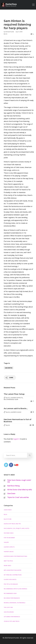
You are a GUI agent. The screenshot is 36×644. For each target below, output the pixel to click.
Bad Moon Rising (13, 486)
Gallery (6, 542)
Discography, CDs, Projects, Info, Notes (17, 528)
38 (32, 425)
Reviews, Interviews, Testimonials (15, 603)
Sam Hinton (9, 368)
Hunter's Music (16, 412)
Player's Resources (10, 579)
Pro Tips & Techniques (11, 584)
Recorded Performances (12, 598)
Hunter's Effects (17, 398)
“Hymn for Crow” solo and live (18, 497)
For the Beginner (9, 538)
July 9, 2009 (19, 32)
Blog (6, 34)
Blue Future (8, 519)
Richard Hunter (10, 32)
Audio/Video (8, 510)
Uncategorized (9, 612)
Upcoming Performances (12, 617)
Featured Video (9, 533)
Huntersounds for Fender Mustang (16, 556)
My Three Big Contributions (13, 575)
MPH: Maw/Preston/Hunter (13, 570)
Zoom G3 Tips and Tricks (12, 621)
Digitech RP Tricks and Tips (12, 524)
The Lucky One (8, 607)
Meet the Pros (8, 561)
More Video (7, 566)
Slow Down (11, 494)
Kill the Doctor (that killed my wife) (20, 490)
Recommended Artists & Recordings (16, 589)
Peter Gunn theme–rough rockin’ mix (19, 481)
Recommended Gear (11, 399)
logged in (17, 439)
